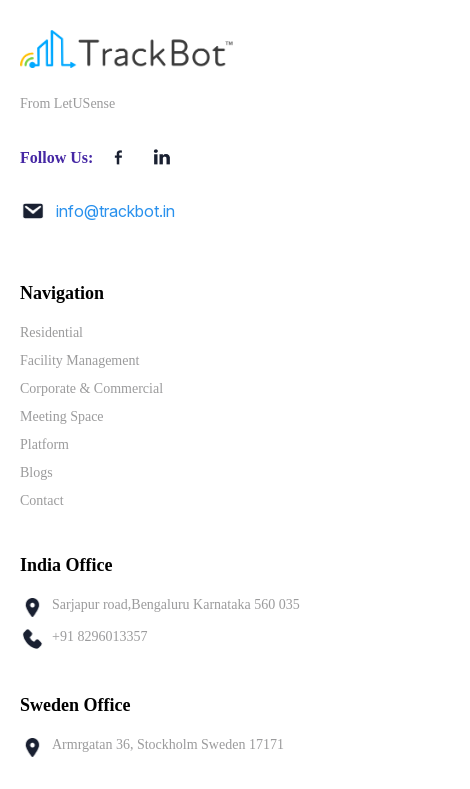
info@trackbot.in (115, 211)
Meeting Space (62, 416)
